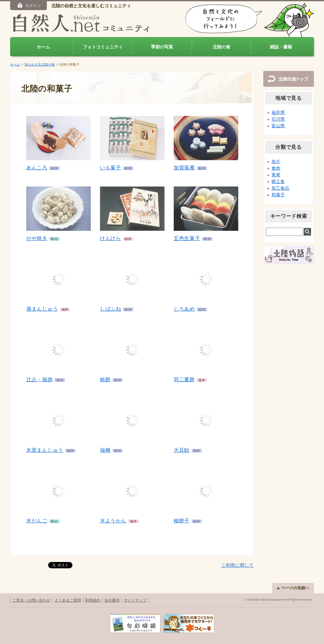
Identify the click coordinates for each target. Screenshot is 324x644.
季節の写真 (162, 47)
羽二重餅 (184, 379)
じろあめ (184, 309)
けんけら (111, 238)
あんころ (37, 168)
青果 (276, 175)
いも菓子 (111, 168)
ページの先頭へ (293, 588)
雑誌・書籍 (281, 47)
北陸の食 (221, 47)
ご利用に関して (237, 565)
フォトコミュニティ (103, 47)
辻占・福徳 (40, 379)
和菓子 (278, 195)
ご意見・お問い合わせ (31, 600)
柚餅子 (182, 521)
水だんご (37, 521)
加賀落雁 (184, 168)
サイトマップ (135, 600)
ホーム (43, 47)
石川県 (278, 119)
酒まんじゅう (42, 309)
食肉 (276, 168)
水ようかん (113, 521)
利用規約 (93, 600)
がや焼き (37, 238)
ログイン (29, 5)
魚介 (276, 161)
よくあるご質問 (68, 600)
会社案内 (112, 600)
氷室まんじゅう (45, 450)
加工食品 (280, 188)
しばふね (111, 309)
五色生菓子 (187, 238)
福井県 (278, 112)
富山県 (278, 126)
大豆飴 (182, 450)
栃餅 (105, 379)
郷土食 (278, 181)
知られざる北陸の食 (40, 64)
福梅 (105, 450)
